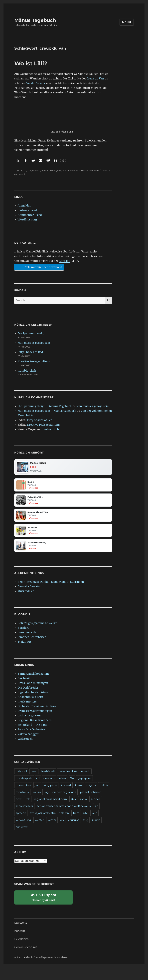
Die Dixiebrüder (28, 691)
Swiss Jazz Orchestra (31, 733)
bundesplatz (24, 782)
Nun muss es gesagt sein (34, 343)
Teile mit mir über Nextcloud (39, 267)
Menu (127, 22)
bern (34, 775)
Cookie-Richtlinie (26, 950)
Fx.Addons (21, 942)
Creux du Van (95, 78)
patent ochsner (90, 795)
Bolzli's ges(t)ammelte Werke (37, 626)
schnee (96, 802)
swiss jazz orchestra (43, 816)
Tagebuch (34, 171)
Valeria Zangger (28, 737)
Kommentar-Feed (30, 215)
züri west (22, 830)
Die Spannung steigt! (32, 333)
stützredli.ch (26, 594)
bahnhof (21, 775)
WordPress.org (27, 219)
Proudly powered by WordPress (52, 961)
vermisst (83, 171)
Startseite (21, 926)
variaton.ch (25, 742)
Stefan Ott (24, 645)
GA (72, 782)
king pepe (50, 788)
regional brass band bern (50, 802)
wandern (94, 171)
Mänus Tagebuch (35, 20)
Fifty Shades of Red (30, 352)
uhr (86, 816)
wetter (39, 823)
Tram (76, 816)
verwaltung (23, 823)
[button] (18, 160)
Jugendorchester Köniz (33, 696)
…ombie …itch (27, 371)
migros (91, 788)
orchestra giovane (30, 719)
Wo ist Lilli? (31, 63)
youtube (74, 823)
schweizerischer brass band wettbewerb (64, 809)
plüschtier (72, 171)
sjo (96, 809)
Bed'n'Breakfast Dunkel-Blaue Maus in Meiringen (51, 585)
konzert (66, 788)
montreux (22, 795)
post (19, 802)
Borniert (23, 631)
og (47, 795)
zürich (96, 823)
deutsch (49, 782)
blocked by (43, 900)
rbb (28, 802)
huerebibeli (23, 788)
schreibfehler (24, 809)
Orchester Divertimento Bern (37, 709)
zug (86, 823)
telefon (64, 816)
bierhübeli (48, 775)
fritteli (34, 468)
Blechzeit (24, 682)
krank (79, 788)
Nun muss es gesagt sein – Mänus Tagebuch (47, 411)
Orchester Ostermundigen (35, 714)
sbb (73, 802)
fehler (62, 782)
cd (38, 782)
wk (62, 823)
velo (94, 816)
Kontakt (64, 261)
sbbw (83, 802)
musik (37, 795)
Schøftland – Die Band (33, 728)
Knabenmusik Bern (30, 700)
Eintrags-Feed (27, 210)
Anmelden (24, 206)
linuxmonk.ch (27, 636)
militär (104, 788)
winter (52, 823)
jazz (37, 788)
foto (59, 171)
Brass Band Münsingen (33, 686)
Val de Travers (36, 83)
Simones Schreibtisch (32, 640)
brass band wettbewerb (74, 775)
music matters (27, 705)
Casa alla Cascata (29, 590)
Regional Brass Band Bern (35, 723)
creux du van (49, 171)
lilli (64, 171)
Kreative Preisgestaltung (34, 361)
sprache (21, 816)
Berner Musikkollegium (33, 677)
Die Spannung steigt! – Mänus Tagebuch (45, 406)
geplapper (84, 782)
